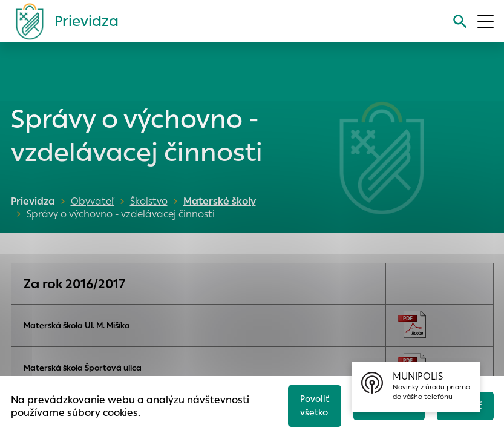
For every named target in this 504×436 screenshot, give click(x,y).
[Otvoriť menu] (486, 21)
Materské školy (217, 201)
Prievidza (33, 201)
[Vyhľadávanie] (460, 21)
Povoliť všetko (310, 405)
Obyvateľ (93, 201)
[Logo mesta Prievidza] (62, 21)
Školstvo (149, 201)
